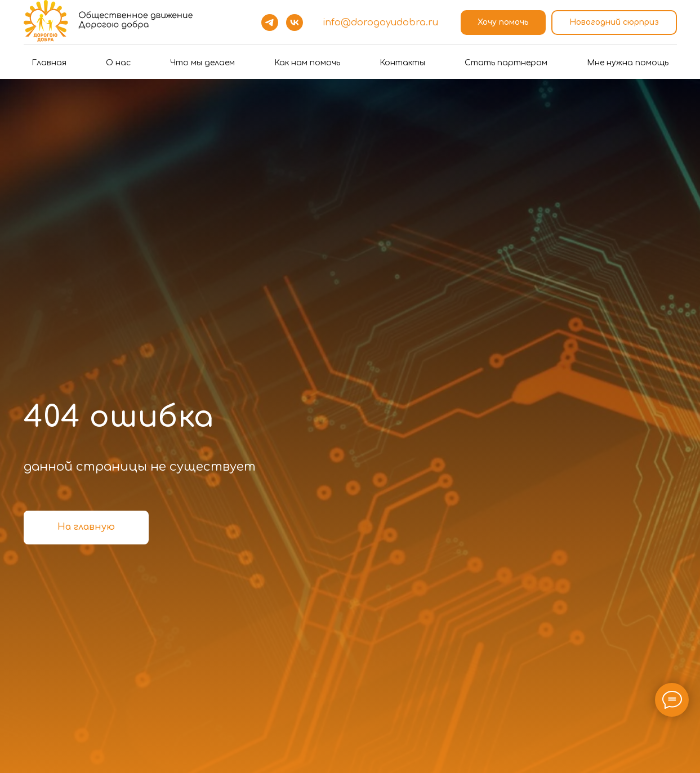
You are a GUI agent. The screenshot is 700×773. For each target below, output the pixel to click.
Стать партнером (506, 63)
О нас (118, 63)
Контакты (402, 63)
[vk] (295, 23)
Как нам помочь (307, 63)
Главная (49, 63)
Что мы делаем (202, 63)
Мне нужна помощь (628, 63)
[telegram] (270, 23)
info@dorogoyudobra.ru (380, 23)
